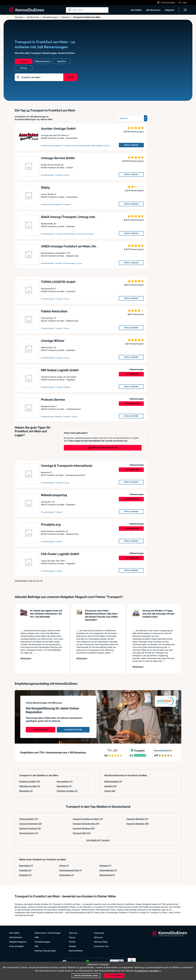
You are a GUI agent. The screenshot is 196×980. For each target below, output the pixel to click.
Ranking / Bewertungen (45, 951)
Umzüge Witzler (53, 341)
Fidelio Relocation (54, 311)
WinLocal (98, 937)
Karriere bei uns (101, 946)
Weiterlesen (26, 658)
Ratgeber (170, 10)
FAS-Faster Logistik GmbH (60, 554)
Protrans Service (53, 400)
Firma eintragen (16, 946)
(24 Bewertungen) (136, 220)
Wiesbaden (26, 791)
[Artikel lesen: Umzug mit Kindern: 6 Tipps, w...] (136, 618)
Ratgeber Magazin (18, 942)
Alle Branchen (153, 10)
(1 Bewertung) (137, 314)
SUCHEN (70, 77)
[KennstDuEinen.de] (27, 10)
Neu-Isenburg (65, 781)
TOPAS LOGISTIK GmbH (58, 282)
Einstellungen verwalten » (148, 971)
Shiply (45, 187)
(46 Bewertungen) (136, 132)
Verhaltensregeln (42, 942)
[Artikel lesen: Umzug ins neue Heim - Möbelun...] (79, 618)
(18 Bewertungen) (136, 249)
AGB (37, 937)
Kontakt (73, 946)
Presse (72, 937)
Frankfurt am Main (29, 781)
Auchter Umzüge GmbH (58, 129)
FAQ (36, 946)
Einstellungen (54, 933)
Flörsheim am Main (67, 791)
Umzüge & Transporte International (67, 466)
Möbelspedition (113, 781)
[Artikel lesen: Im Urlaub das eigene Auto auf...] (24, 618)
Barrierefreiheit (76, 951)
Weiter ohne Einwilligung (86, 976)
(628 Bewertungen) (135, 161)
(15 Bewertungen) (136, 285)
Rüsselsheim (64, 786)
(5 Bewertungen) (136, 344)
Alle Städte (136, 10)
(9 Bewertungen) (136, 190)
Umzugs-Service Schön (58, 158)
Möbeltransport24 (54, 495)
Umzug (110, 791)
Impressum (99, 933)
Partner (72, 942)
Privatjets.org (51, 524)
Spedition (110, 786)
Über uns (73, 933)
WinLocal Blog (101, 942)
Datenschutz (40, 933)
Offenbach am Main (30, 786)
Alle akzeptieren (114, 976)
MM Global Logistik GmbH (60, 370)
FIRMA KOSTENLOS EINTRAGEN (103, 448)
